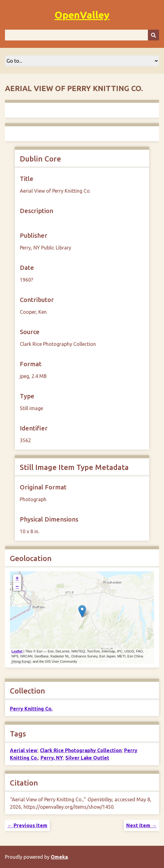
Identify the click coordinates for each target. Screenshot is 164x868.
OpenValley (82, 15)
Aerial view (24, 750)
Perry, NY (52, 758)
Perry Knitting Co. (31, 709)
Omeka (59, 857)
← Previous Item (27, 825)
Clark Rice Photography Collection (81, 750)
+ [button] (17, 578)
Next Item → (141, 825)
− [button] (17, 587)
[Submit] (153, 35)
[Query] (82, 35)
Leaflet (17, 651)
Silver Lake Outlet (87, 758)
